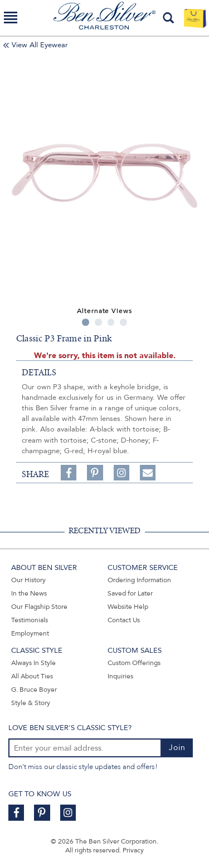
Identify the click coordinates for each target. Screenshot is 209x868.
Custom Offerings (134, 663)
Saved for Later (130, 593)
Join (177, 748)
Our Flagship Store (39, 607)
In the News (29, 593)
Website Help (128, 607)
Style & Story (31, 703)
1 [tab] (86, 322)
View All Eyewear (40, 45)
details (39, 373)
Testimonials (30, 620)
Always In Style (33, 663)
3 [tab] (111, 322)
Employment (30, 633)
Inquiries (120, 676)
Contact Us (124, 620)
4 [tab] (123, 322)
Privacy (133, 850)
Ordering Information (139, 580)
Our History (28, 580)
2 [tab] (98, 322)
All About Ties (32, 676)
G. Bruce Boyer (34, 690)
